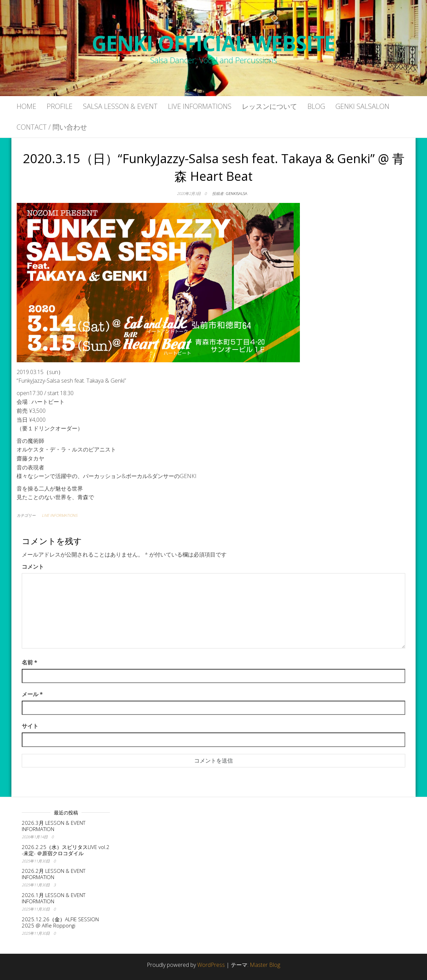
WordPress (211, 965)
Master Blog (265, 965)
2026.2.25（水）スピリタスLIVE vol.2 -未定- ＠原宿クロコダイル (66, 850)
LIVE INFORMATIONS (60, 515)
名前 (30, 662)
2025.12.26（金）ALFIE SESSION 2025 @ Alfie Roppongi (60, 922)
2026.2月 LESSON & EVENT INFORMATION (54, 874)
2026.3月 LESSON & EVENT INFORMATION (54, 826)
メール (32, 694)
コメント (33, 567)
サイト (30, 726)
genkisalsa (237, 193)
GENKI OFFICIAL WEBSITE (214, 43)
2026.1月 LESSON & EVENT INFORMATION (54, 898)
